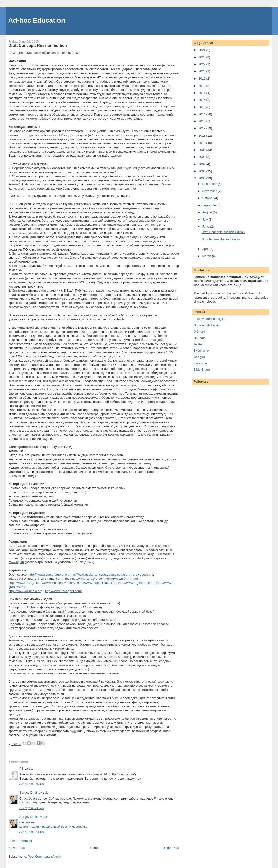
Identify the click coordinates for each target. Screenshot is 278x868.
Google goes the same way (221, 239)
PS (22, 768)
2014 (202, 114)
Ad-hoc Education (37, 20)
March (207, 256)
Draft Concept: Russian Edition (223, 232)
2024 (202, 50)
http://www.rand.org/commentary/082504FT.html (104, 579)
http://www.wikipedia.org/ (26, 591)
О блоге (199, 332)
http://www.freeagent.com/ (63, 591)
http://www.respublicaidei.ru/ (97, 583)
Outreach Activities (207, 325)
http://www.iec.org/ (21, 583)
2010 (202, 143)
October (208, 198)
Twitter (198, 344)
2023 (202, 57)
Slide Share (202, 370)
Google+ (200, 357)
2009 (202, 150)
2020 (202, 71)
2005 (202, 178)
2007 (202, 164)
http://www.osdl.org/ (83, 574)
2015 (202, 107)
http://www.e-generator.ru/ (136, 583)
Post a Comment (20, 841)
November (210, 191)
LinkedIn (199, 338)
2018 (202, 86)
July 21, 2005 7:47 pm (32, 808)
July (206, 219)
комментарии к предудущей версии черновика (54, 826)
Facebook (200, 363)
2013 (202, 121)
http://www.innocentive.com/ (56, 583)
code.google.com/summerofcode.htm (125, 574)
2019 (202, 79)
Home (95, 848)
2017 (202, 93)
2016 (202, 100)
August (208, 212)
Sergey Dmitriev (31, 793)
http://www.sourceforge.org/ (48, 574)
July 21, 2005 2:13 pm (32, 784)
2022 (202, 64)
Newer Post (17, 848)
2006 (202, 171)
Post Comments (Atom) (44, 856)
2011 (202, 136)
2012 (202, 128)
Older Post (171, 848)
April (206, 249)
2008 (202, 157)
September (210, 205)
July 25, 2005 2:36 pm (32, 832)
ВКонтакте (201, 351)
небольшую (32, 603)
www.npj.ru (16, 562)
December (210, 184)
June (206, 227)
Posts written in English (210, 319)
